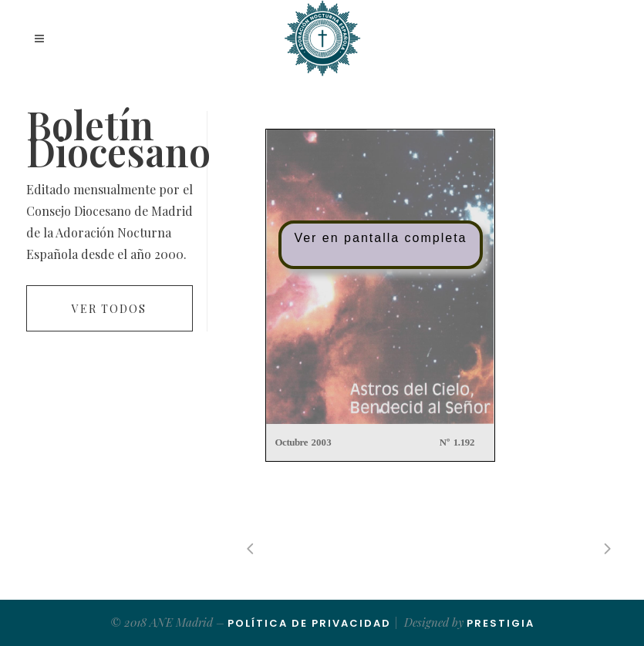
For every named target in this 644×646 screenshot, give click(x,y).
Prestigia (501, 623)
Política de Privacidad (309, 623)
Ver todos (109, 309)
